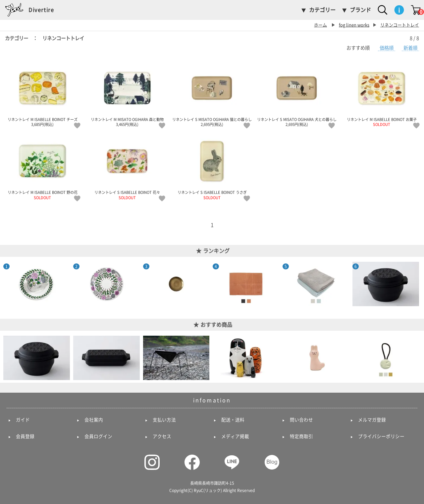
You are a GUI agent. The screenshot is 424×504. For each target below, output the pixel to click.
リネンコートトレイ (400, 25)
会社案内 (94, 420)
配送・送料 (233, 420)
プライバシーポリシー (381, 436)
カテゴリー (322, 10)
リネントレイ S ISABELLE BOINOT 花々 (127, 167)
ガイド (23, 420)
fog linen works (354, 25)
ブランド (360, 10)
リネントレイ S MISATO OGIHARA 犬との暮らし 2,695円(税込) (297, 94)
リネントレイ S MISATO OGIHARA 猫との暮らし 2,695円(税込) (212, 94)
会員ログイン (98, 436)
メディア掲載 (235, 436)
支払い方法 (164, 420)
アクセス (162, 436)
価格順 (387, 48)
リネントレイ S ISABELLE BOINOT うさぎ (212, 167)
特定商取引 (301, 436)
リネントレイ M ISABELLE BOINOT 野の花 (42, 167)
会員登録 (25, 436)
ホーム (320, 25)
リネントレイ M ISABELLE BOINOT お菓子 (382, 94)
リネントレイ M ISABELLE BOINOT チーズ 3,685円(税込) (42, 94)
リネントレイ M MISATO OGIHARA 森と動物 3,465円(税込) (127, 94)
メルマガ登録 (372, 420)
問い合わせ (301, 420)
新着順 (410, 48)
